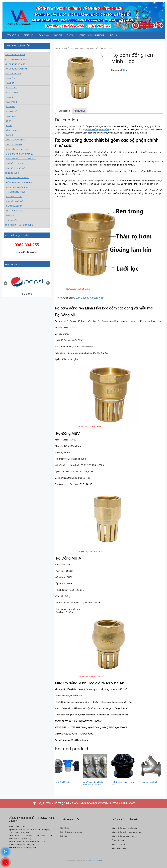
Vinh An (89, 689)
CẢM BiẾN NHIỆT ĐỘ (15, 201)
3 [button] (27, 294)
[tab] (64, 111)
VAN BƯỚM (11, 83)
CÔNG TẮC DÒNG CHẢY (15, 140)
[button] (5, 283)
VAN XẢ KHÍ (11, 116)
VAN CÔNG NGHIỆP (71, 48)
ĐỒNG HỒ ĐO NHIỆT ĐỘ (15, 168)
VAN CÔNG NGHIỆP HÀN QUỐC (18, 59)
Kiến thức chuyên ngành (71, 832)
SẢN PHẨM (44, 35)
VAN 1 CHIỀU (12, 88)
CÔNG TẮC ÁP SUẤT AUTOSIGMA (20, 154)
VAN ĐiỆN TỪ (12, 111)
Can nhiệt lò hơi (119, 844)
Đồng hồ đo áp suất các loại (124, 828)
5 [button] (31, 294)
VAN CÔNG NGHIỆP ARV (15, 55)
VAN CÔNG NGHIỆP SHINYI (16, 69)
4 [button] (29, 294)
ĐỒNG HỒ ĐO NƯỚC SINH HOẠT (20, 182)
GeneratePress (96, 860)
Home (57, 48)
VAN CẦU (10, 97)
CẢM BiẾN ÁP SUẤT (14, 197)
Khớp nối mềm (118, 840)
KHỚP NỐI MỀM (11, 220)
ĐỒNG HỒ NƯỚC (12, 173)
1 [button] (22, 294)
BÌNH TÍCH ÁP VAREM (15, 211)
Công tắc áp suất (119, 848)
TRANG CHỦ (13, 35)
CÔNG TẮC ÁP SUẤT (13, 145)
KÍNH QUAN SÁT (13, 130)
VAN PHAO (11, 107)
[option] (27, 282)
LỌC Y (84, 48)
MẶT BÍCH (10, 216)
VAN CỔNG (11, 78)
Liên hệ (64, 836)
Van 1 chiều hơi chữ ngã (89, 298)
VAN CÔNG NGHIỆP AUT (15, 64)
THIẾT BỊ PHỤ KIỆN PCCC (15, 192)
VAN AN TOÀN (12, 93)
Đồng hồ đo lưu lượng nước (124, 836)
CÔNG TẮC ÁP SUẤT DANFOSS (19, 149)
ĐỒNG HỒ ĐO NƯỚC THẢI (17, 187)
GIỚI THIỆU (29, 35)
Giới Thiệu (65, 828)
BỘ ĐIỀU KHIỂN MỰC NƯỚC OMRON (19, 225)
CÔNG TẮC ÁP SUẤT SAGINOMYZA (21, 159)
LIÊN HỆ (114, 35)
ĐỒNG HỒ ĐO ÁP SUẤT (15, 164)
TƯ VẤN (71, 35)
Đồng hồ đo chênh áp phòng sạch (127, 832)
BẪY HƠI (10, 135)
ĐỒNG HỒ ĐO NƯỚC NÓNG (18, 178)
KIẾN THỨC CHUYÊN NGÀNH (92, 35)
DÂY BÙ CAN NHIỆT (14, 206)
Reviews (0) (79, 111)
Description (64, 111)
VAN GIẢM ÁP (12, 102)
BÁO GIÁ (58, 35)
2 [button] (24, 294)
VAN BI (9, 126)
